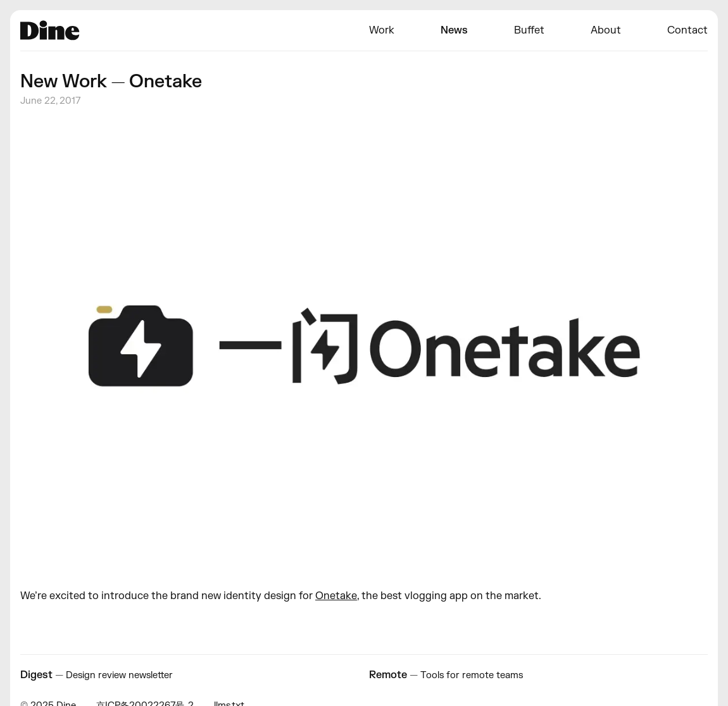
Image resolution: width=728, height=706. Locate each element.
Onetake (336, 596)
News (454, 30)
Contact (687, 30)
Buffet (529, 30)
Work (382, 30)
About (606, 30)
